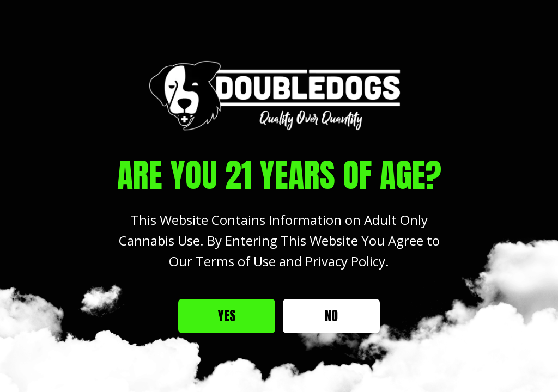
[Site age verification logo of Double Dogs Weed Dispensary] (279, 95)
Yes (227, 316)
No (331, 316)
